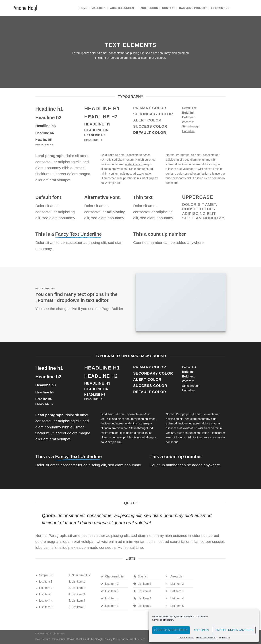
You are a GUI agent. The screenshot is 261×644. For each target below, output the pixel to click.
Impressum (224, 638)
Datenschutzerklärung (207, 638)
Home (83, 8)
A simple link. (114, 183)
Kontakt (168, 8)
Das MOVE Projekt (193, 8)
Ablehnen (201, 630)
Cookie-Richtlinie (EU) (50, 634)
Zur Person (149, 8)
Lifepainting (220, 8)
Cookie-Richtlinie (186, 638)
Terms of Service (136, 639)
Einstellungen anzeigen (234, 630)
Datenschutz (43, 639)
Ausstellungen (123, 8)
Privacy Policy (112, 639)
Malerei (99, 8)
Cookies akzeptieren (171, 630)
